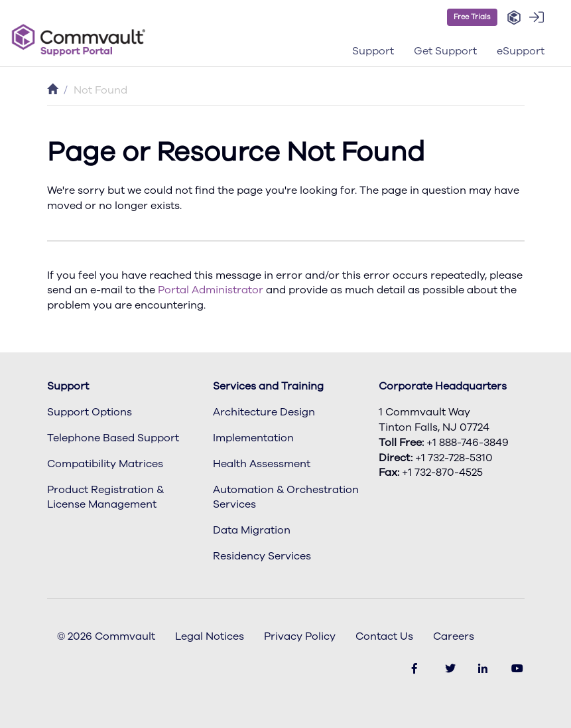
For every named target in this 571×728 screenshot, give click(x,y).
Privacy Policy (300, 636)
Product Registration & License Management (105, 497)
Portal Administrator (211, 290)
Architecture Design (264, 412)
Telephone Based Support (113, 438)
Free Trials (472, 17)
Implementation (253, 438)
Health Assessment (262, 464)
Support (68, 386)
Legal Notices (210, 636)
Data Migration (252, 530)
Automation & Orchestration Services (286, 497)
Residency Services (262, 556)
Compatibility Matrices (105, 464)
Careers (454, 636)
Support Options (90, 412)
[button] (514, 18)
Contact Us (384, 636)
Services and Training (268, 386)
